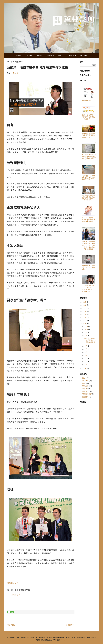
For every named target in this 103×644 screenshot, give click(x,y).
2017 (85, 321)
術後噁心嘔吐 (87, 100)
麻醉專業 (51, 55)
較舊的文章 (70, 625)
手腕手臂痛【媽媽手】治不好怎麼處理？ (89, 267)
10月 (86, 330)
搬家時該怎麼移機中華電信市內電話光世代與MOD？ (89, 136)
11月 (86, 326)
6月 (86, 349)
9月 (86, 333)
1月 (86, 365)
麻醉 (84, 383)
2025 (85, 302)
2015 (85, 369)
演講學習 (40, 55)
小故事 (85, 389)
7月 (86, 346)
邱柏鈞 (16, 73)
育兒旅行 (62, 55)
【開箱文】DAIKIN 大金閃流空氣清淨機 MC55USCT (89, 178)
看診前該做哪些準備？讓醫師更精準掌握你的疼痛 (89, 198)
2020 (85, 311)
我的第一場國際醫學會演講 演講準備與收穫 (90, 340)
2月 (86, 362)
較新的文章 (11, 625)
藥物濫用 (85, 397)
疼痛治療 (28, 55)
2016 (85, 324)
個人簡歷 (84, 55)
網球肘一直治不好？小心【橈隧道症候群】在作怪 (89, 219)
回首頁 (18, 55)
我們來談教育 (87, 394)
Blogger (64, 640)
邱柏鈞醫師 (16, 595)
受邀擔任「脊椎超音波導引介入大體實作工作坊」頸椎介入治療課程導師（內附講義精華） (89, 245)
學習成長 (85, 386)
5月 (86, 352)
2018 (85, 318)
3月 (86, 359)
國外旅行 (85, 391)
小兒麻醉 (85, 381)
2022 (85, 305)
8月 (86, 336)
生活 (84, 378)
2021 (85, 308)
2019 (85, 314)
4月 (86, 355)
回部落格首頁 (13, 583)
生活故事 (73, 55)
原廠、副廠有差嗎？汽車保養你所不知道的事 (89, 117)
